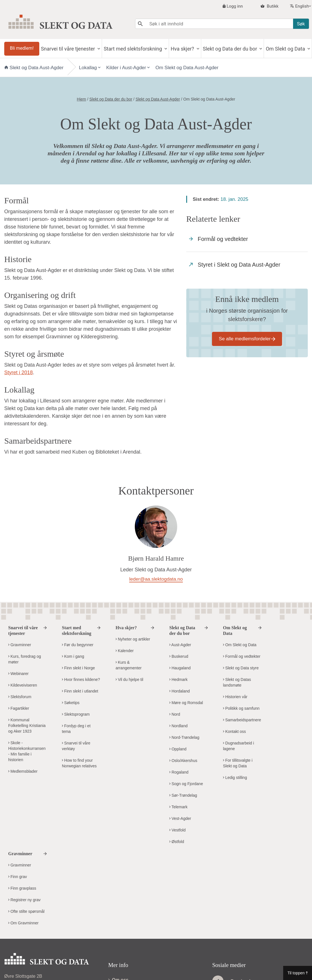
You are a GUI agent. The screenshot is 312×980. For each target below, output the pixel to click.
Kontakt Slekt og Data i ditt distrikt (43, 945)
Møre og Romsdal (186, 703)
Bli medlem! (22, 48)
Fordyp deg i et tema (76, 729)
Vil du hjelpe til (129, 680)
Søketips (71, 703)
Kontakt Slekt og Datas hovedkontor (45, 933)
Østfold (177, 842)
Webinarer (18, 674)
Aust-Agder (180, 645)
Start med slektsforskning (134, 49)
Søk (301, 24)
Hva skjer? (183, 49)
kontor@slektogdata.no (45, 913)
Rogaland (179, 772)
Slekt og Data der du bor (231, 49)
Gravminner (20, 645)
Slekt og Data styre (241, 668)
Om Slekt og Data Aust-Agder (187, 68)
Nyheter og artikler (133, 639)
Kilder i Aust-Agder (126, 68)
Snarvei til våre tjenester (69, 49)
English (302, 6)
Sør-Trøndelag (183, 795)
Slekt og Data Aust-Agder (34, 68)
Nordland (178, 726)
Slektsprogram (76, 714)
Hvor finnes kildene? (81, 680)
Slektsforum (20, 697)
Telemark (178, 807)
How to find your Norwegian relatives (79, 763)
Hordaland (180, 691)
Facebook (232, 900)
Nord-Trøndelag (184, 737)
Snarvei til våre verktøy (76, 746)
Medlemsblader (23, 771)
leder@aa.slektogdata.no (156, 579)
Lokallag (88, 68)
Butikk (272, 6)
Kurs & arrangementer (129, 665)
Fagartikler (19, 708)
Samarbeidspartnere (242, 720)
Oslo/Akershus (183, 761)
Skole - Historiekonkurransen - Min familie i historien (27, 751)
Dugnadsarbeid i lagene (239, 746)
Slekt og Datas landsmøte (237, 682)
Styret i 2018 (19, 373)
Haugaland (180, 668)
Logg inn (235, 6)
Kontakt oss (234, 731)
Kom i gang (73, 656)
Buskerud (179, 656)
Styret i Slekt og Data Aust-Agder (235, 265)
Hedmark (178, 680)
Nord (175, 714)
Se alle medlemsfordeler (245, 339)
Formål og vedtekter (218, 239)
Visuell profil (124, 921)
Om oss (118, 899)
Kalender (125, 651)
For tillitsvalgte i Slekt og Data (238, 763)
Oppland (178, 749)
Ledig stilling (235, 778)
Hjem (82, 99)
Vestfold (177, 830)
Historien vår (235, 697)
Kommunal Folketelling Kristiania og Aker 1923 (27, 726)
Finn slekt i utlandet (80, 691)
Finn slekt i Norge (78, 668)
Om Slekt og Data (286, 49)
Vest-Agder (180, 818)
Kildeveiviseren (23, 685)
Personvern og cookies (135, 910)
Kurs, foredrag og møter (25, 659)
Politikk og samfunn (241, 708)
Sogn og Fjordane (186, 784)
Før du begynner (78, 645)
